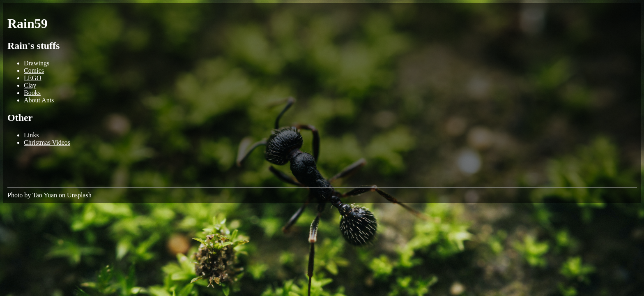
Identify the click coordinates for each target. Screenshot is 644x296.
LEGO (33, 78)
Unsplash (79, 195)
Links (31, 135)
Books (32, 93)
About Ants (39, 100)
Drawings (37, 63)
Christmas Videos (47, 142)
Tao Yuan (45, 195)
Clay (30, 85)
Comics (34, 71)
